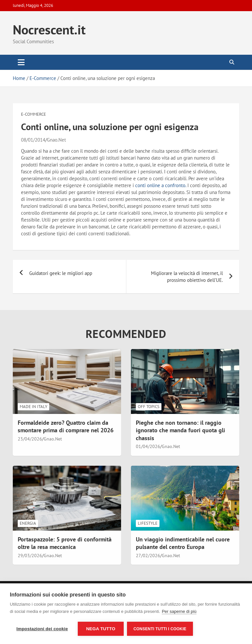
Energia (28, 523)
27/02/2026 (148, 556)
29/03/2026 (30, 556)
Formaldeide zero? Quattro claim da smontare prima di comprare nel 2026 (66, 426)
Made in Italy (33, 407)
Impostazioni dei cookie (42, 629)
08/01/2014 (33, 140)
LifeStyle (148, 523)
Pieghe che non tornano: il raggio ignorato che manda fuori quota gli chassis (180, 430)
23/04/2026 (30, 439)
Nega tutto (101, 629)
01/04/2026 (148, 446)
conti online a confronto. (161, 185)
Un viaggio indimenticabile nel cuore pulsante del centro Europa (183, 543)
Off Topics (149, 407)
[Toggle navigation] (21, 62)
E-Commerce (33, 114)
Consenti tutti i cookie (160, 629)
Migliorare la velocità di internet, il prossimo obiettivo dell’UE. (187, 277)
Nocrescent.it (49, 29)
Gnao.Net (56, 140)
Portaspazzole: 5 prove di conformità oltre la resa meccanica (65, 543)
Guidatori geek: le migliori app (61, 273)
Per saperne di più (179, 611)
